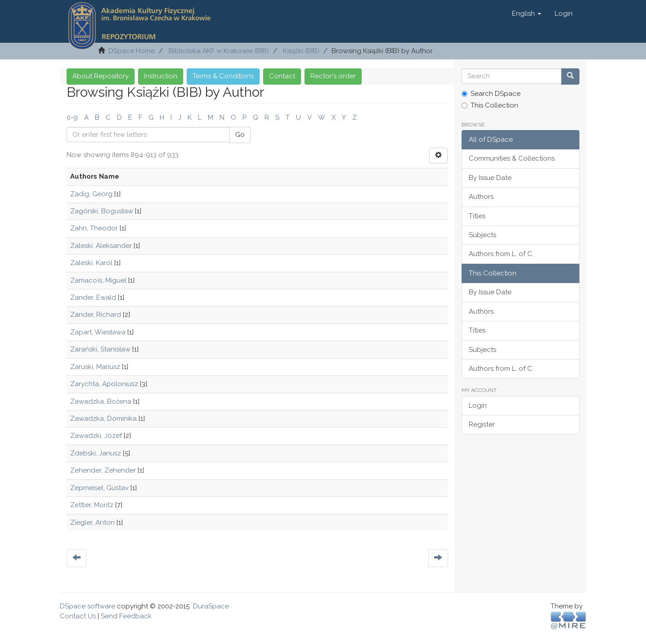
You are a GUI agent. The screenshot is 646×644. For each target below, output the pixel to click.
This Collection (490, 105)
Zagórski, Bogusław (102, 211)
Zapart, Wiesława (98, 332)
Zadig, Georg (91, 194)
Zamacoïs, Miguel (98, 280)
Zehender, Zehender (103, 470)
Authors (481, 197)
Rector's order (333, 76)
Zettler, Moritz (92, 505)
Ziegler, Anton (92, 522)
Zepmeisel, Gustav (99, 488)
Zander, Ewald (93, 297)
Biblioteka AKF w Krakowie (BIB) (219, 51)
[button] (527, 14)
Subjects (482, 235)
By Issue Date (490, 178)
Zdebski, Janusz (96, 453)
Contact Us (78, 616)
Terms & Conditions (223, 76)
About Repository (101, 76)
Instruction (161, 76)
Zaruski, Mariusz (95, 367)
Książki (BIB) (301, 51)
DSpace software (87, 606)
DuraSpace (211, 606)
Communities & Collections (512, 158)
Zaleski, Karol (91, 263)
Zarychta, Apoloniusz (104, 384)
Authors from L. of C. (501, 254)
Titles (477, 216)
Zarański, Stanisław (100, 349)
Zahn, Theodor (94, 228)
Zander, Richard (96, 315)
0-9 (72, 117)
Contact (282, 76)
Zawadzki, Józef (96, 436)
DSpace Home (132, 51)
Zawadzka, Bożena (101, 401)
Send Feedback (126, 616)
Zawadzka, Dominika (103, 419)
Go (240, 135)
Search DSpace (491, 94)
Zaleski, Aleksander (101, 246)
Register (482, 424)
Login (478, 405)
